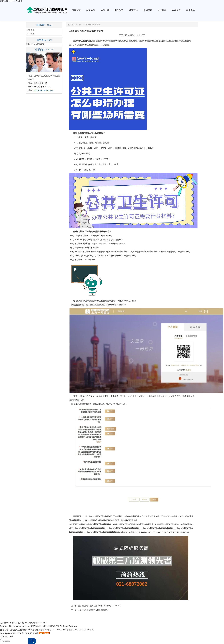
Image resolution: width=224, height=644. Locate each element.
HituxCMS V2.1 (14, 633)
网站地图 (33, 623)
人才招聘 (23, 623)
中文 (12, 1)
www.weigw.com (184, 532)
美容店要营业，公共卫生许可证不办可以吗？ (95, 606)
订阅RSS (43, 623)
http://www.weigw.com (44, 90)
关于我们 (14, 623)
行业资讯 (30, 33)
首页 (81, 25)
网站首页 (4, 623)
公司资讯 (30, 30)
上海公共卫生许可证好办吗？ (89, 610)
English (19, 1)
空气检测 (26, 633)
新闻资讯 (88, 25)
